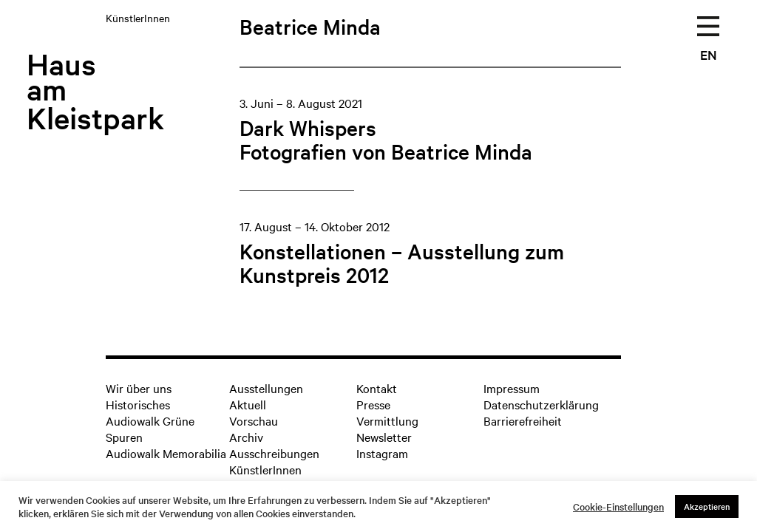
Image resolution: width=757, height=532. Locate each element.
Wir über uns (139, 388)
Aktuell (248, 404)
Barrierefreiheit (523, 420)
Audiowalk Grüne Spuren (150, 429)
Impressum (512, 388)
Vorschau (254, 420)
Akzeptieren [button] (707, 506)
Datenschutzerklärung (541, 404)
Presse (373, 404)
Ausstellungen (266, 388)
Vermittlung (387, 420)
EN (709, 54)
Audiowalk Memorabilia (166, 453)
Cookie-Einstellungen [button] (618, 507)
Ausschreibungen (274, 453)
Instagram (382, 453)
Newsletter (384, 437)
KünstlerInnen (265, 469)
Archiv (246, 437)
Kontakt (377, 388)
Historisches (138, 404)
